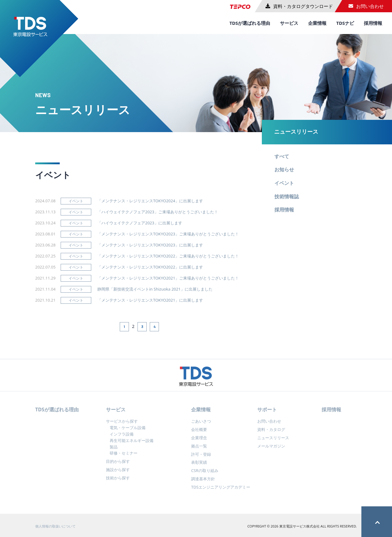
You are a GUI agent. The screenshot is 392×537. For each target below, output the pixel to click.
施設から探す (118, 473)
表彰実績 (199, 466)
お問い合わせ (269, 425)
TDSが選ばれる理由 (250, 23)
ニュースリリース (296, 131)
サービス (289, 23)
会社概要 (199, 433)
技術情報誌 (287, 196)
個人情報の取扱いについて (55, 529)
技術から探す (118, 481)
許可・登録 (201, 458)
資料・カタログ (271, 433)
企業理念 (199, 441)
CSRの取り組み (205, 474)
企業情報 (317, 23)
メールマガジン (271, 449)
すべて (282, 156)
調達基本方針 (203, 482)
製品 (114, 450)
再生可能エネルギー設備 (132, 444)
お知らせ (284, 169)
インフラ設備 (122, 437)
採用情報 (373, 23)
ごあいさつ (201, 425)
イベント (284, 183)
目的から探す (118, 465)
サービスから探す (122, 425)
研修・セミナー (124, 457)
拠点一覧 (199, 449)
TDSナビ (345, 23)
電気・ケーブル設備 (128, 431)
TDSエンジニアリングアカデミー (221, 490)
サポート (267, 413)
